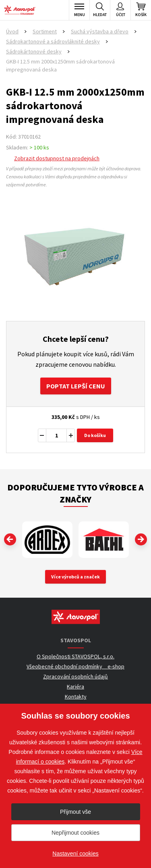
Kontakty (76, 696)
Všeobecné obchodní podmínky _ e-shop (75, 666)
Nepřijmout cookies (75, 833)
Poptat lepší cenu (76, 386)
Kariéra (75, 686)
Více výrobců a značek (75, 577)
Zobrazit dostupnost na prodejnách (57, 158)
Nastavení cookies (75, 854)
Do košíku (95, 435)
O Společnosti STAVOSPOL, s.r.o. (75, 656)
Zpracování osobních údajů (75, 676)
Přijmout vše (75, 812)
